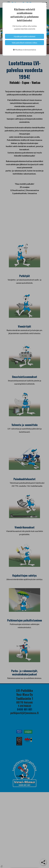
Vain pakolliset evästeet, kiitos (24, 43)
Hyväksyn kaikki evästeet (25, 36)
